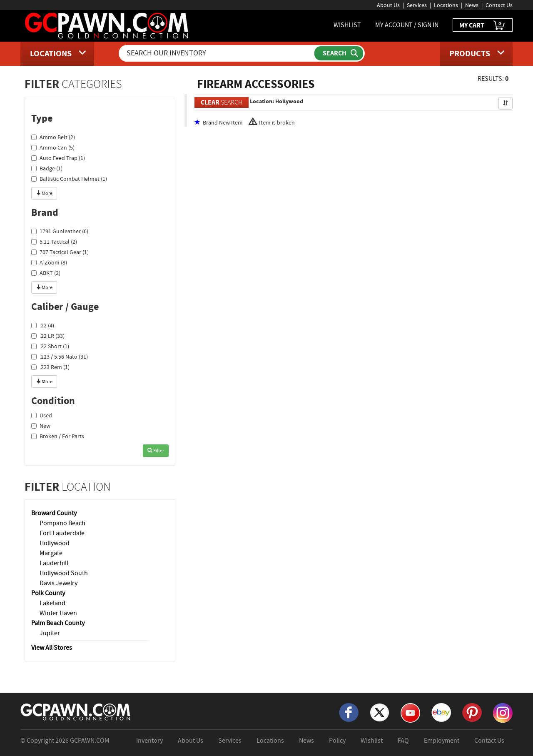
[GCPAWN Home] (76, 711)
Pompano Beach (62, 523)
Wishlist (372, 741)
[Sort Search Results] (506, 103)
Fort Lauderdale (62, 533)
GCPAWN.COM (90, 741)
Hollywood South (64, 573)
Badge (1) (47, 168)
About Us (388, 5)
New (41, 426)
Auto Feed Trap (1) (58, 158)
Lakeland (52, 603)
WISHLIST (347, 25)
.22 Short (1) (50, 346)
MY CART (483, 26)
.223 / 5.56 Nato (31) (60, 357)
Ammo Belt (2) (53, 137)
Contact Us (499, 5)
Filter (156, 451)
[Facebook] (349, 712)
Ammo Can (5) (53, 147)
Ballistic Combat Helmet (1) (69, 179)
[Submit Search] (339, 53)
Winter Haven (58, 613)
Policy (337, 741)
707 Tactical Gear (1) (60, 252)
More (44, 193)
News (472, 5)
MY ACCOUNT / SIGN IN (407, 25)
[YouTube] (410, 712)
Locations (446, 5)
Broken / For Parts (58, 436)
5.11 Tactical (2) (54, 242)
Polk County (48, 593)
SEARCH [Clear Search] (222, 102)
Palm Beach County (58, 623)
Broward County (54, 513)
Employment (442, 741)
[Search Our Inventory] (217, 53)
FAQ (403, 741)
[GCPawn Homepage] (107, 25)
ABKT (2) (46, 273)
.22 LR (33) (48, 336)
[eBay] (441, 712)
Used (42, 415)
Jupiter (50, 633)
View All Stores (52, 648)
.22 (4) (43, 325)
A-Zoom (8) (49, 262)
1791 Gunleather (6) (60, 231)
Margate (51, 553)
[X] (380, 712)
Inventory (149, 741)
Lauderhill (54, 563)
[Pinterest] (472, 712)
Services (417, 5)
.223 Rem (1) (50, 367)
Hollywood (55, 543)
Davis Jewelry (59, 583)
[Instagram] (503, 712)
